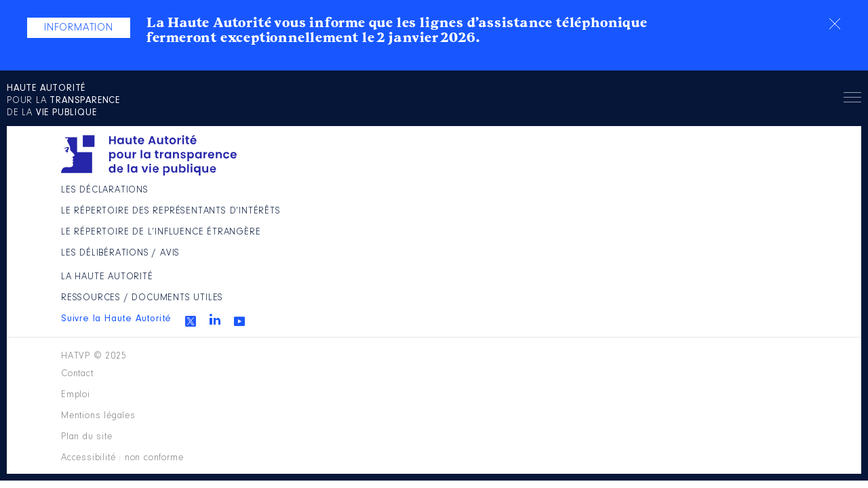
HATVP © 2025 (98, 365)
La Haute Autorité (561, 198)
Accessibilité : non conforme (650, 365)
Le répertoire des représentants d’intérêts (386, 235)
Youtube (703, 262)
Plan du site (522, 365)
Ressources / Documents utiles (599, 229)
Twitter (654, 262)
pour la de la (91, 122)
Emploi (337, 365)
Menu (832, 123)
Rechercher (787, 121)
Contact (274, 365)
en (731, 121)
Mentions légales (422, 365)
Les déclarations (366, 198)
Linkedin (679, 260)
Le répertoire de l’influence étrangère (394, 279)
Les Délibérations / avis (383, 316)
